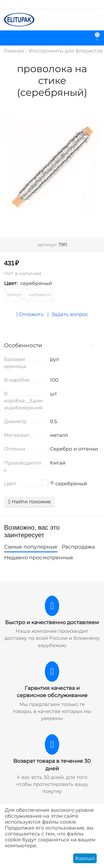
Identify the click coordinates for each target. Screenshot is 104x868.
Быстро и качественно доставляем (52, 622)
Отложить (30, 314)
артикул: (47, 245)
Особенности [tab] (51, 345)
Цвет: (11, 283)
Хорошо (85, 858)
